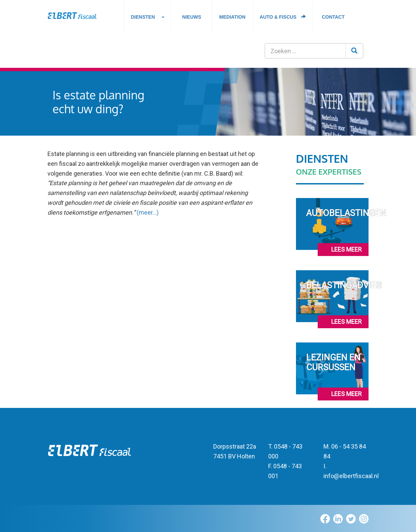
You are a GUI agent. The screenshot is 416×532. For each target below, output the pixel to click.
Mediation (233, 17)
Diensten (148, 19)
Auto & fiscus (283, 17)
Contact (333, 17)
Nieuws (192, 17)
